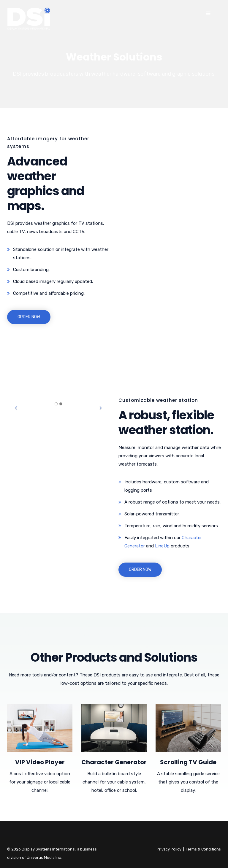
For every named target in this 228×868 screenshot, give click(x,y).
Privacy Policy (169, 849)
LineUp (162, 546)
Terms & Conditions (203, 849)
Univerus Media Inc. (44, 857)
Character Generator (114, 762)
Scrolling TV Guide (188, 762)
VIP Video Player (40, 762)
